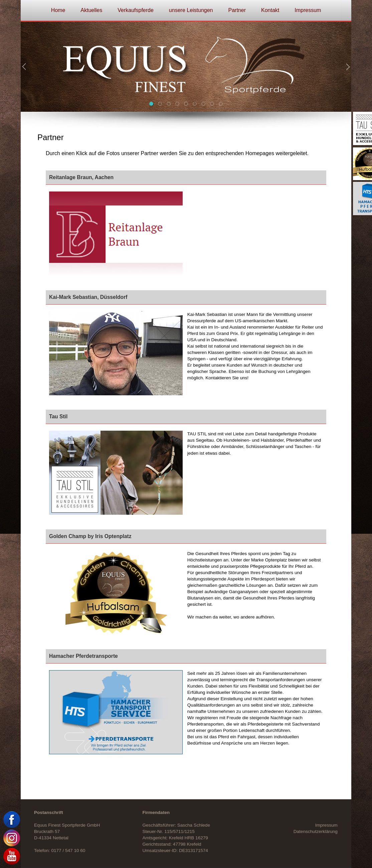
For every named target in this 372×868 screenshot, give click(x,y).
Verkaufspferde (136, 10)
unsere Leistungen (191, 10)
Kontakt (270, 10)
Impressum (308, 10)
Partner (237, 10)
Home (58, 10)
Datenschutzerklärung (316, 831)
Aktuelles (91, 10)
